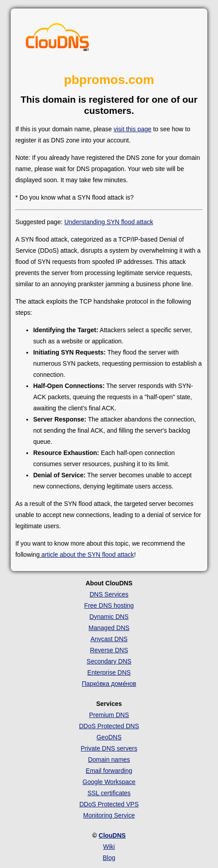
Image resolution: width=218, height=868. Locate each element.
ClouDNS (112, 835)
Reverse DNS (109, 650)
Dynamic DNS (109, 617)
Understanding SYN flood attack (109, 222)
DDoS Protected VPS (109, 804)
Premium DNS (109, 715)
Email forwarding (109, 771)
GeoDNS (109, 737)
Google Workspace (109, 782)
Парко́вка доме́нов (109, 684)
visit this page (133, 129)
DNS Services (109, 594)
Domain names (109, 759)
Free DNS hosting (109, 605)
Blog (109, 858)
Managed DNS (109, 628)
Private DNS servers (109, 748)
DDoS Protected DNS (109, 726)
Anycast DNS (109, 639)
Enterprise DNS (109, 672)
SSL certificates (109, 793)
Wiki (109, 847)
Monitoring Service (109, 815)
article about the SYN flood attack (87, 555)
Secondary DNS (109, 661)
